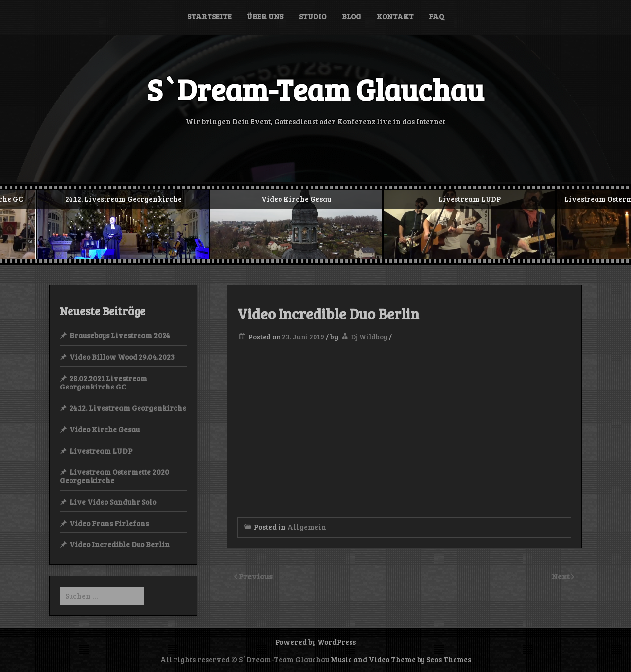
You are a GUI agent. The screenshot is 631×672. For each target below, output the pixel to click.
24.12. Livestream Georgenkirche (128, 408)
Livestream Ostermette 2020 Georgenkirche (114, 476)
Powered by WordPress (315, 642)
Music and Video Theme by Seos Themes (401, 659)
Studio (313, 16)
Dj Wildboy (369, 336)
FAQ (436, 16)
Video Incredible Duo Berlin (120, 544)
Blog (351, 16)
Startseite (210, 16)
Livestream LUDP (101, 451)
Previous (256, 576)
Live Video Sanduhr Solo (113, 502)
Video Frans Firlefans (109, 523)
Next (561, 576)
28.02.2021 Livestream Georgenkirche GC (104, 382)
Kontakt (395, 16)
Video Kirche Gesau (105, 429)
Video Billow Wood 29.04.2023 (122, 357)
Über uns (265, 16)
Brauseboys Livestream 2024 (120, 335)
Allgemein (307, 527)
